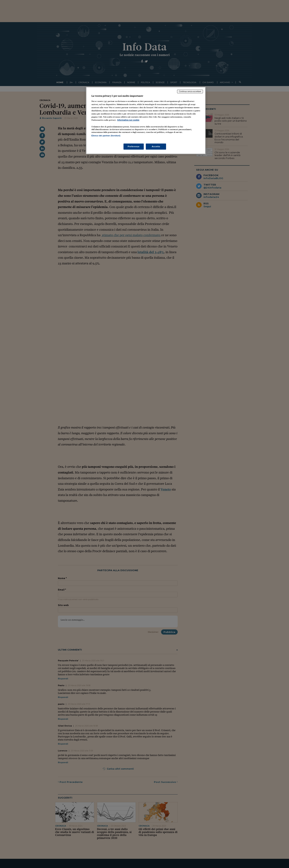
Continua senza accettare (190, 91)
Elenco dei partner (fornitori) (106, 136)
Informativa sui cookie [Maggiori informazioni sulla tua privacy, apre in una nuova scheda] (128, 120)
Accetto (156, 146)
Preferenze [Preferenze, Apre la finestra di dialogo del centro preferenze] (134, 146)
